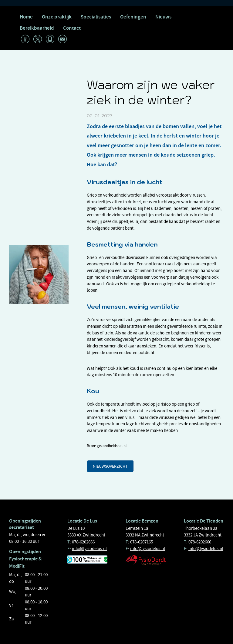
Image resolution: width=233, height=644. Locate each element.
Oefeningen (133, 17)
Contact (72, 28)
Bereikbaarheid (37, 28)
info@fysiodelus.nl (89, 549)
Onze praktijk (57, 17)
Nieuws (163, 17)
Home (26, 17)
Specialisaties (96, 17)
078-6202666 (83, 542)
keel (143, 136)
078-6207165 (142, 542)
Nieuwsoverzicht (110, 466)
